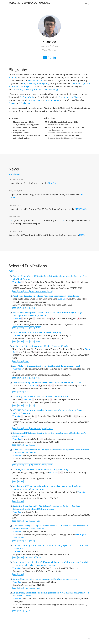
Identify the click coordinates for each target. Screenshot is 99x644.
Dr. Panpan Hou (52, 100)
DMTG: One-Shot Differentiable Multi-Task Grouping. (37, 332)
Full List (13, 271)
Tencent (12, 103)
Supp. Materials (41, 291)
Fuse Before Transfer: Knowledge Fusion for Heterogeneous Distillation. (46, 296)
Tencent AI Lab (35, 80)
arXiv (50, 291)
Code (27, 291)
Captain (13, 77)
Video (32, 291)
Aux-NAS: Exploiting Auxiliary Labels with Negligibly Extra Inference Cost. (46, 366)
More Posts (15, 174)
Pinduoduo (25, 103)
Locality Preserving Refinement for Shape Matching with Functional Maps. (47, 383)
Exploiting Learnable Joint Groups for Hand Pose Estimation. (40, 396)
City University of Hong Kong (36, 83)
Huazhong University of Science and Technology (36, 89)
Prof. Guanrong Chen (69, 97)
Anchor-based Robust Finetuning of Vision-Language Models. (40, 346)
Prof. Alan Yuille (27, 97)
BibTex (20, 291)
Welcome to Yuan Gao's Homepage (29, 3)
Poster (38, 328)
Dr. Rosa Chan (34, 100)
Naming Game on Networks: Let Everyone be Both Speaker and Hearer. (45, 579)
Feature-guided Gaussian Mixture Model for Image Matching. (40, 469)
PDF (15, 291)
